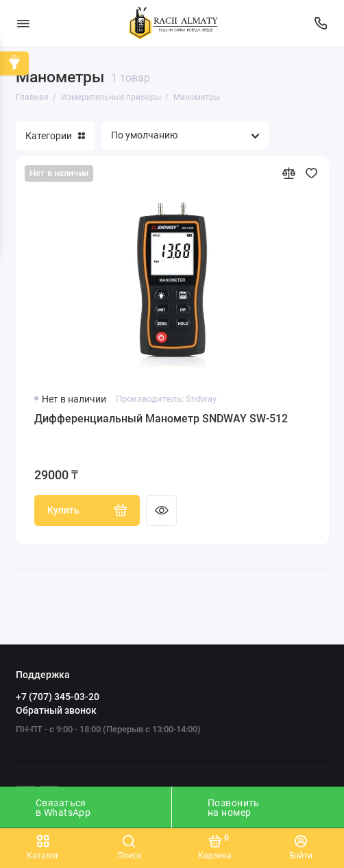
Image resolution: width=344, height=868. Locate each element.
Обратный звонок (56, 710)
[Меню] (23, 23)
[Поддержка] (321, 23)
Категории (55, 136)
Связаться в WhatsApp (63, 808)
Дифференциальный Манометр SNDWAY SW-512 (161, 419)
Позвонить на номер (234, 808)
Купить (87, 510)
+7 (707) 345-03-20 (58, 697)
